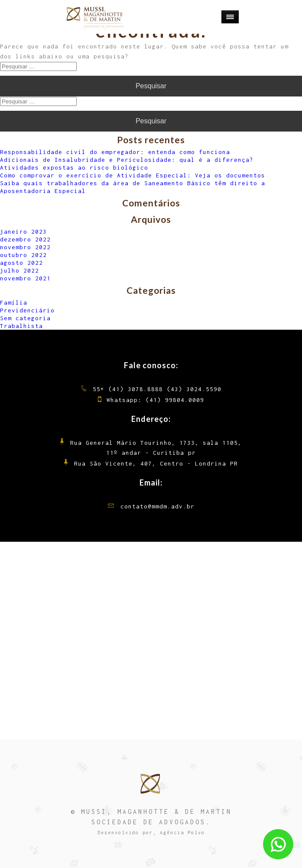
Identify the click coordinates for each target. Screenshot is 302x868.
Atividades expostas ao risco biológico (74, 167)
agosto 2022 (21, 263)
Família (14, 302)
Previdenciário (27, 310)
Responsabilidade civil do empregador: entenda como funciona (115, 152)
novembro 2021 (25, 278)
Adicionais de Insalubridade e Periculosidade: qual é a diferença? (127, 160)
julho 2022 (19, 270)
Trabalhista (21, 326)
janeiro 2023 (23, 231)
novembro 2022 (25, 247)
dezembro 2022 (25, 239)
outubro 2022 (23, 255)
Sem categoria (25, 318)
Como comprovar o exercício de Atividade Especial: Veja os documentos (133, 175)
